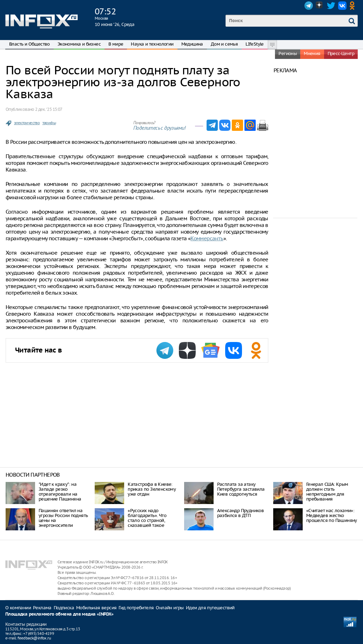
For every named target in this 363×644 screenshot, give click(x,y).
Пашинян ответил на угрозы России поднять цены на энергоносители (63, 518)
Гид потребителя (136, 608)
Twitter (331, 6)
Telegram (309, 6)
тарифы (49, 123)
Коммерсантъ (207, 238)
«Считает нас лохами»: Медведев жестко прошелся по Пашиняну (332, 515)
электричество (27, 123)
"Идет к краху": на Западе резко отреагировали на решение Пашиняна (60, 492)
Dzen (320, 6)
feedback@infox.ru (34, 638)
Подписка (64, 608)
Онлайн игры (170, 608)
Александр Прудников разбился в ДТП (241, 513)
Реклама (42, 608)
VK (342, 6)
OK (354, 6)
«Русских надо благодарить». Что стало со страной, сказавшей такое (147, 518)
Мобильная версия (96, 608)
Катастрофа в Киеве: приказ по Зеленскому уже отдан (152, 489)
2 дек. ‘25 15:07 (49, 109)
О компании (18, 608)
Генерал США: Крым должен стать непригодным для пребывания (327, 492)
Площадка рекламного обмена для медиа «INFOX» (59, 614)
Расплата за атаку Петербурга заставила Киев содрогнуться (241, 489)
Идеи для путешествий (210, 608)
